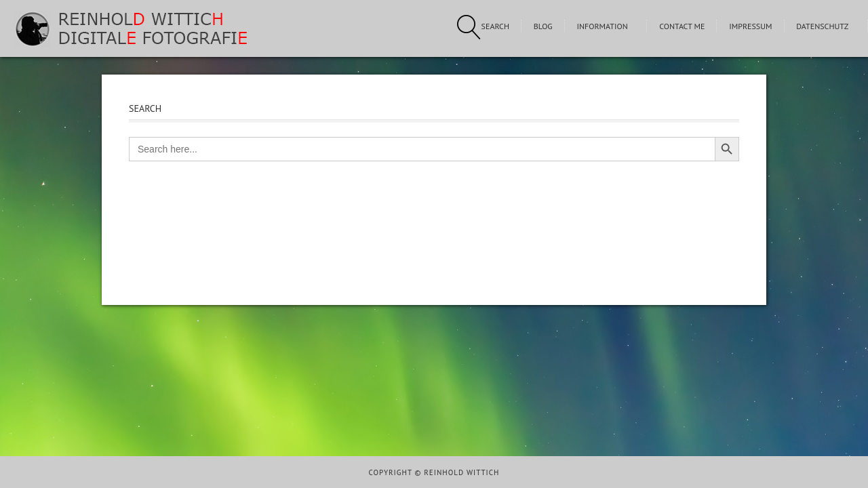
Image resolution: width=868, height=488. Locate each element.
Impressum (750, 26)
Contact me (682, 26)
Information (602, 26)
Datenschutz (822, 26)
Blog (543, 26)
